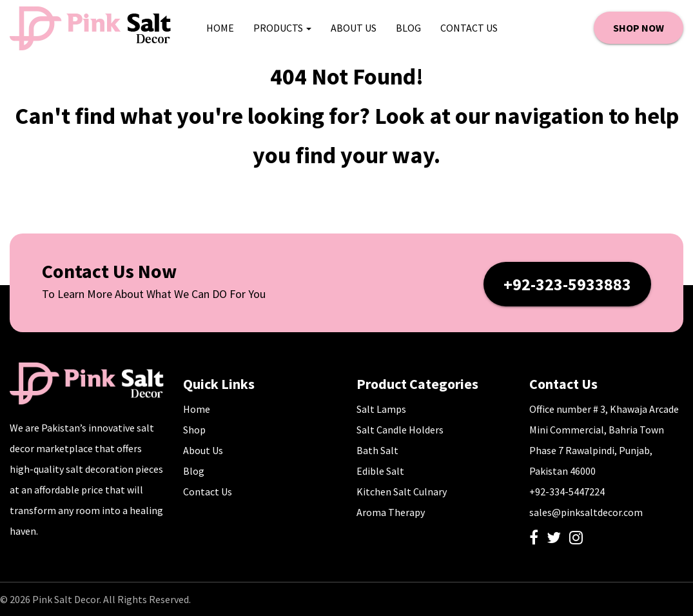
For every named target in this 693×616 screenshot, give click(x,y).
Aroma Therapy (391, 512)
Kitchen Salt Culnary (402, 492)
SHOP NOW (639, 28)
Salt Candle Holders (400, 430)
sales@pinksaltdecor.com (586, 512)
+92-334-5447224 (567, 492)
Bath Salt (377, 450)
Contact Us (469, 28)
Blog (408, 28)
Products (282, 28)
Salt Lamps (381, 409)
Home (197, 409)
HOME (220, 28)
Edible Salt (380, 471)
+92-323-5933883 (567, 284)
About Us (354, 28)
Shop (194, 430)
